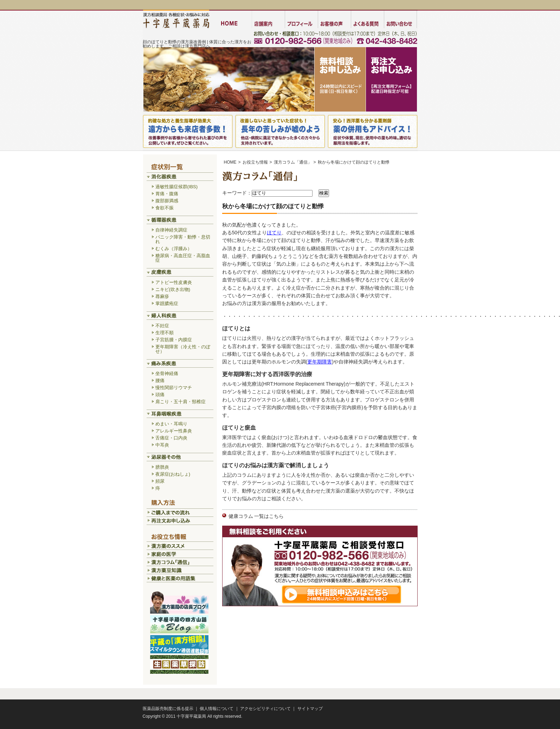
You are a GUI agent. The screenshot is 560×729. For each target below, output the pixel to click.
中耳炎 (162, 445)
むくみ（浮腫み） (174, 249)
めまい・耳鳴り (171, 424)
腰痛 (160, 381)
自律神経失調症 (171, 230)
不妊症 (162, 326)
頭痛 (160, 395)
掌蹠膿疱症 (167, 303)
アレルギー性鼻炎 (174, 431)
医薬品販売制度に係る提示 (168, 709)
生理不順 (165, 333)
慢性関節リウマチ (174, 388)
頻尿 (160, 481)
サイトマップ (310, 709)
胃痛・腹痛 (167, 194)
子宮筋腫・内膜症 (174, 340)
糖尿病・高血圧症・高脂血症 (183, 258)
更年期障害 (320, 362)
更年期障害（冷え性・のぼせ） (183, 349)
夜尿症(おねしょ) (173, 474)
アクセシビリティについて (265, 709)
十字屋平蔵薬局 (191, 716)
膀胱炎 (162, 467)
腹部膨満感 (167, 201)
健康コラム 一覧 (246, 516)
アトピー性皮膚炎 (174, 282)
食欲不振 (165, 208)
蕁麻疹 (162, 296)
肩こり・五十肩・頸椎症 (181, 402)
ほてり (274, 233)
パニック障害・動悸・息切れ (183, 239)
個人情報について (217, 709)
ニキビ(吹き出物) (173, 289)
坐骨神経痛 (167, 373)
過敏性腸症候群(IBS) (177, 187)
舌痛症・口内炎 (171, 438)
